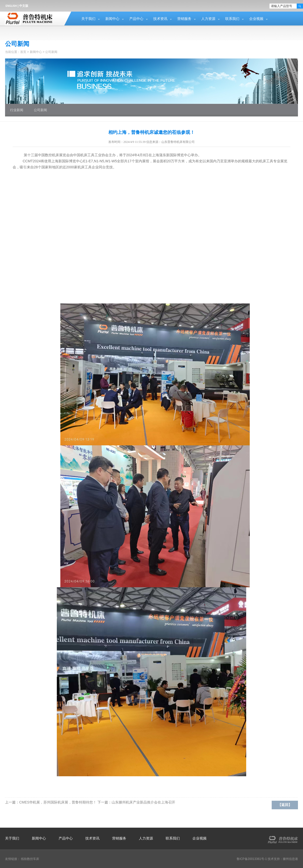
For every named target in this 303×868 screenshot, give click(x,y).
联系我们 (232, 19)
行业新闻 (17, 110)
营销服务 (184, 19)
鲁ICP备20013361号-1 (252, 859)
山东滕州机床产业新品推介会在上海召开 (143, 802)
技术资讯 (160, 19)
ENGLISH (11, 6)
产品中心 (136, 19)
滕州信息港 (290, 859)
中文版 (24, 6)
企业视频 (256, 19)
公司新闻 (51, 52)
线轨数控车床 (30, 859)
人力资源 (208, 19)
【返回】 (285, 805)
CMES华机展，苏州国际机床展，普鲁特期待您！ (58, 802)
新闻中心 (112, 19)
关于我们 (88, 19)
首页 (23, 52)
